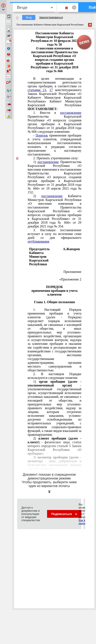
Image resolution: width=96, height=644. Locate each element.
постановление (71, 113)
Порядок (42, 135)
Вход (29, 17)
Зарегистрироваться (51, 17)
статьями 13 (37, 90)
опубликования (38, 241)
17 (51, 90)
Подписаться (64, 514)
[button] (3, 7)
